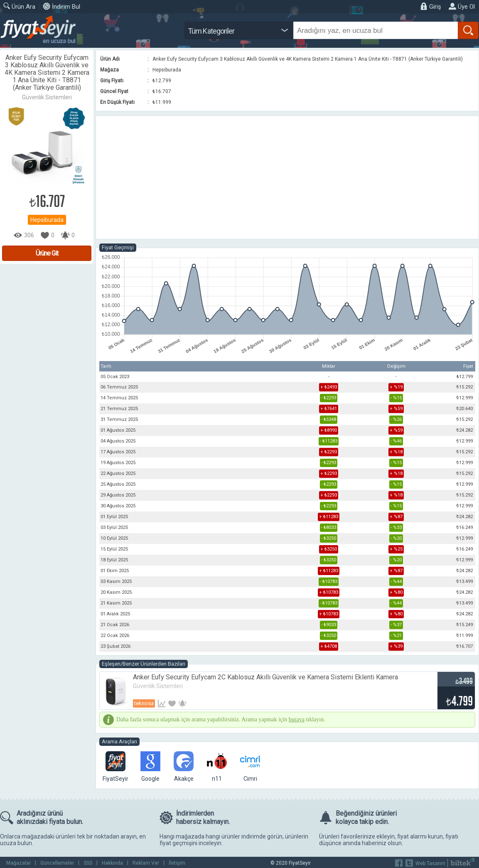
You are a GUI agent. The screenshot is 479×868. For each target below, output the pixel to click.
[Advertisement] (287, 177)
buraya (297, 719)
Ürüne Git (47, 253)
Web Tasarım (430, 863)
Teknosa (144, 703)
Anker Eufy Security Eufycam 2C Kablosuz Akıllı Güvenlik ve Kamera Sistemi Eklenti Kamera (265, 677)
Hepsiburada (47, 220)
